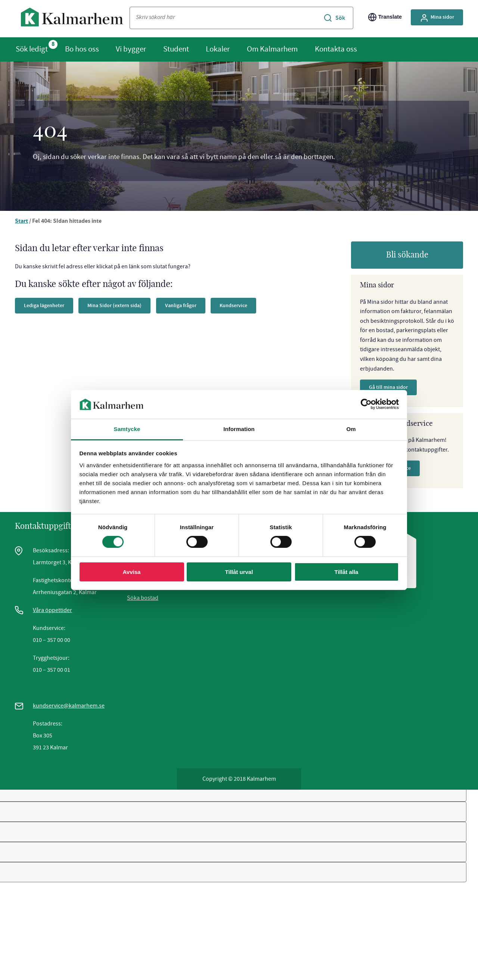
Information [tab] (239, 429)
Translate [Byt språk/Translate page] (385, 17)
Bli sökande (407, 255)
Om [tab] (351, 429)
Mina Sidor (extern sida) (114, 305)
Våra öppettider (52, 610)
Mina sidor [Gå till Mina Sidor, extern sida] (437, 18)
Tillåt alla (347, 572)
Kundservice (233, 305)
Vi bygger (131, 49)
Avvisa (132, 572)
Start (21, 221)
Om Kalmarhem (272, 49)
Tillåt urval (239, 572)
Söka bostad (143, 598)
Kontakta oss (336, 49)
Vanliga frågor (181, 305)
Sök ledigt (32, 49)
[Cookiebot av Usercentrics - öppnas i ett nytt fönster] (366, 404)
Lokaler (218, 49)
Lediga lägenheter (44, 305)
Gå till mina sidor (388, 387)
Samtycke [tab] (127, 429)
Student (176, 49)
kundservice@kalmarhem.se (69, 706)
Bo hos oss (82, 49)
